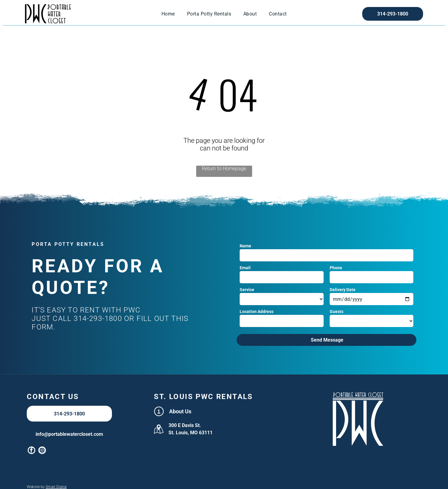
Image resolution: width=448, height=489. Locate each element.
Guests (337, 312)
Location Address (257, 312)
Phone (336, 268)
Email (245, 268)
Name (245, 246)
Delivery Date (343, 290)
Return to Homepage (224, 169)
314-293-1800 (98, 319)
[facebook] (31, 451)
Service (247, 290)
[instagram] (42, 451)
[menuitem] (168, 14)
